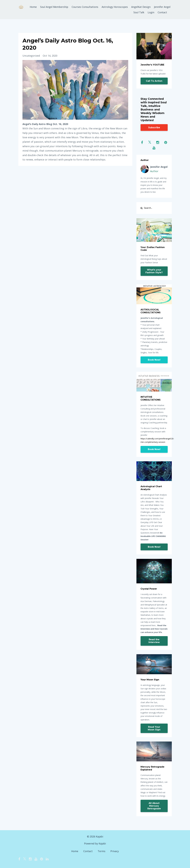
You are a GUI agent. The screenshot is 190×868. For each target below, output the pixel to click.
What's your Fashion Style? (154, 271)
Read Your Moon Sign (154, 728)
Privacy (115, 851)
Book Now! (154, 360)
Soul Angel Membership (54, 7)
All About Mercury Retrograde (154, 806)
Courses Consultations (85, 7)
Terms (102, 851)
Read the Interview (154, 641)
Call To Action (154, 81)
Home (33, 7)
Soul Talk (139, 12)
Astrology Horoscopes (115, 7)
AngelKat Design (141, 7)
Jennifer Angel (162, 7)
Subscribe (154, 128)
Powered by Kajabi (95, 843)
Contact (162, 12)
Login (151, 12)
